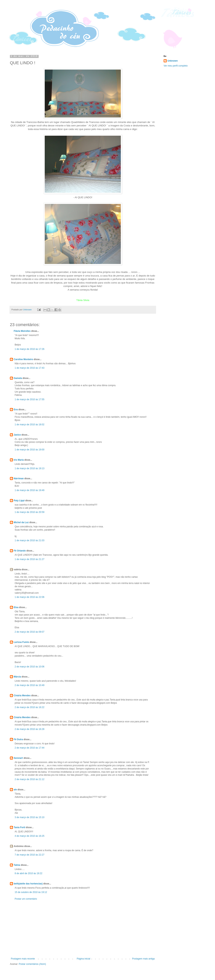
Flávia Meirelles (22, 331)
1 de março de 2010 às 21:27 (29, 559)
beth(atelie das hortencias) (28, 884)
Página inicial (83, 959)
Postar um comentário (26, 899)
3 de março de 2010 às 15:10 (29, 817)
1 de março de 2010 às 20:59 (29, 512)
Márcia (17, 677)
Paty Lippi (19, 501)
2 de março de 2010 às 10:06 (29, 667)
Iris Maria (19, 460)
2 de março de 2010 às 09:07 (29, 632)
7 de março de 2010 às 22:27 (29, 855)
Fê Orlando (20, 551)
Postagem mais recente (23, 959)
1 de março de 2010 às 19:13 (29, 468)
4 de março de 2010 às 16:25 (29, 836)
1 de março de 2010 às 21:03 (29, 540)
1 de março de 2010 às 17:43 (29, 368)
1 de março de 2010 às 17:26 (29, 349)
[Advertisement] (83, 929)
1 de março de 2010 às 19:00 (29, 450)
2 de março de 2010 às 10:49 (29, 685)
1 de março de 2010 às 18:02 (29, 425)
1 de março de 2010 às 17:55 (29, 399)
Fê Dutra (18, 739)
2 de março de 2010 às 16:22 (29, 707)
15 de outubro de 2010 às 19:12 (31, 892)
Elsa (16, 607)
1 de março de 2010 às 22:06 (29, 597)
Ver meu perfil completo (176, 66)
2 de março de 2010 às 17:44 (29, 748)
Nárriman (19, 479)
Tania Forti (19, 827)
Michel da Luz (21, 522)
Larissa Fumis (21, 642)
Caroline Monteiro (23, 359)
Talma (17, 865)
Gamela (18, 378)
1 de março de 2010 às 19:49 (29, 490)
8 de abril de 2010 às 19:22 (28, 873)
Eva (16, 410)
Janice (17, 435)
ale (15, 790)
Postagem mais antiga (143, 959)
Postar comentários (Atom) (32, 964)
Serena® (18, 758)
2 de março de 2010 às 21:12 (29, 779)
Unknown (173, 61)
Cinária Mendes (22, 696)
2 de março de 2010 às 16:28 (29, 729)
